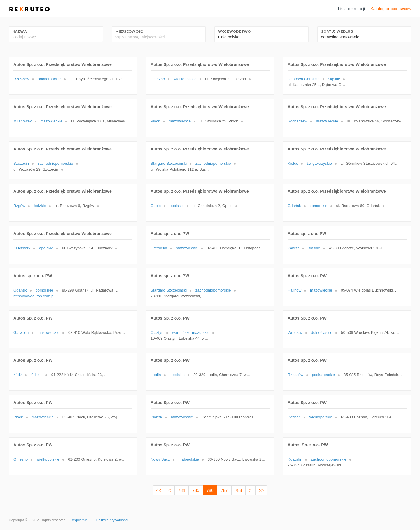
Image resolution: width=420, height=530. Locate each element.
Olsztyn (157, 332)
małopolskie (189, 459)
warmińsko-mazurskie (191, 332)
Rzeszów (21, 79)
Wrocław (295, 332)
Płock (155, 121)
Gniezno (158, 79)
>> (261, 490)
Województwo (235, 31)
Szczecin (21, 163)
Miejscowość (129, 31)
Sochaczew (297, 121)
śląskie (334, 79)
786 (210, 490)
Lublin (156, 375)
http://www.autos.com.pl (34, 296)
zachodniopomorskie (55, 163)
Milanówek (23, 121)
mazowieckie (51, 121)
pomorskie (318, 206)
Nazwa (20, 31)
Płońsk (156, 417)
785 (196, 490)
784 (182, 490)
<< (159, 490)
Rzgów (19, 206)
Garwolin (21, 332)
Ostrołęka (159, 248)
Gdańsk (294, 206)
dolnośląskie (322, 332)
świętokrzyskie (319, 163)
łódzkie (40, 206)
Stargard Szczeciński (169, 163)
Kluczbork (22, 248)
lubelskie (177, 375)
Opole (156, 206)
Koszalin (295, 459)
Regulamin (79, 520)
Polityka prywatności (112, 520)
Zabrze (294, 248)
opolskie (177, 206)
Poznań (294, 417)
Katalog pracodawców (391, 9)
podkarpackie (49, 79)
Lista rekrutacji (352, 9)
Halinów (294, 290)
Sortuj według (337, 31)
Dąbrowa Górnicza (304, 79)
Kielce (293, 163)
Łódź (18, 375)
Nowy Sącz (160, 459)
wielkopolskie (185, 79)
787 (224, 490)
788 (239, 490)
